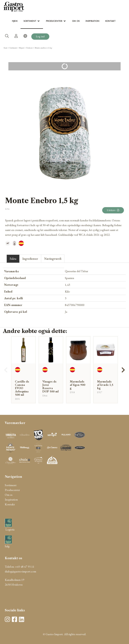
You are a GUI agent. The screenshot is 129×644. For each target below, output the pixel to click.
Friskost (29, 48)
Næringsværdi (53, 259)
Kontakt (110, 21)
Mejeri (21, 48)
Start (5, 48)
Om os (76, 21)
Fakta (13, 259)
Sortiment (30, 21)
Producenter (54, 21)
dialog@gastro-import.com (20, 571)
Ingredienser (30, 259)
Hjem (15, 21)
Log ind (40, 36)
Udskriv (113, 210)
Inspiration (92, 21)
